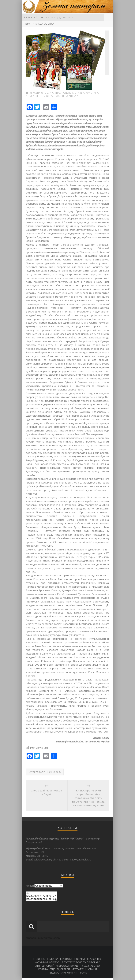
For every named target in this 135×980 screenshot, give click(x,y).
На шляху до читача (59, 17)
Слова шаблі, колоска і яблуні (47, 792)
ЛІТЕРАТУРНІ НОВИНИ (39, 96)
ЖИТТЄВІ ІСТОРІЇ (44, 968)
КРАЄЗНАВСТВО (45, 24)
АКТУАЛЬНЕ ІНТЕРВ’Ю (47, 964)
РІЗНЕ (83, 974)
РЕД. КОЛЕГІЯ (94, 961)
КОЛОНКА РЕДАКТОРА (60, 961)
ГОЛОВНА (39, 961)
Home (27, 24)
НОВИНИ (59, 96)
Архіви (30, 886)
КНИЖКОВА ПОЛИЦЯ (68, 968)
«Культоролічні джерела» (45, 772)
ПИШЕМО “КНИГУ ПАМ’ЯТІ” (63, 974)
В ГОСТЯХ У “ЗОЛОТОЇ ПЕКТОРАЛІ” (81, 964)
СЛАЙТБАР (72, 96)
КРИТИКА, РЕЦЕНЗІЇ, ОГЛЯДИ (67, 93)
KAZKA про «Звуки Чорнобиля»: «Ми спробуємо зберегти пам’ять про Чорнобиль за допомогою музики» (88, 798)
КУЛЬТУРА (92, 93)
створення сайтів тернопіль (43, 940)
